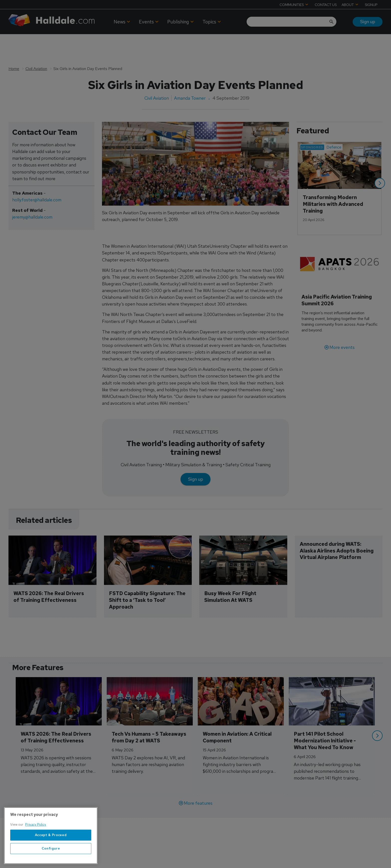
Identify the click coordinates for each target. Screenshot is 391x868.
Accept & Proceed (51, 835)
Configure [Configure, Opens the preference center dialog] (51, 848)
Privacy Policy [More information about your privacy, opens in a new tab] (36, 825)
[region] (51, 836)
